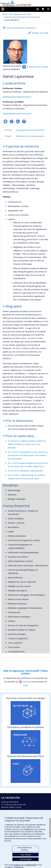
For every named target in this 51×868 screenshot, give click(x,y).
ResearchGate (5, 121)
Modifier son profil (40, 33)
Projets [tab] (8, 136)
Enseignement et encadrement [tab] (30, 130)
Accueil (5, 14)
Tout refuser (26, 855)
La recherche (24, 5)
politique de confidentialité (25, 865)
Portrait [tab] (8, 130)
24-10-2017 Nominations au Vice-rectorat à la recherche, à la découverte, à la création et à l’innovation (28, 455)
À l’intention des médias (38, 67)
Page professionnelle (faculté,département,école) (12, 121)
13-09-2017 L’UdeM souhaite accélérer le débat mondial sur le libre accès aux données (27, 444)
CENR (25, 685)
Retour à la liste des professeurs (21, 28)
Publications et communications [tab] (30, 136)
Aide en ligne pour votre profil (21, 671)
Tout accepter (26, 859)
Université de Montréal (7, 3)
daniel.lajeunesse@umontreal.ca (17, 97)
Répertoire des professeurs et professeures (22, 17)
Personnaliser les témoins (27, 849)
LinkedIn (18, 121)
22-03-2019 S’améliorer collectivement (26, 471)
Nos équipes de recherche (20, 14)
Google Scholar (24, 121)
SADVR (24, 682)
